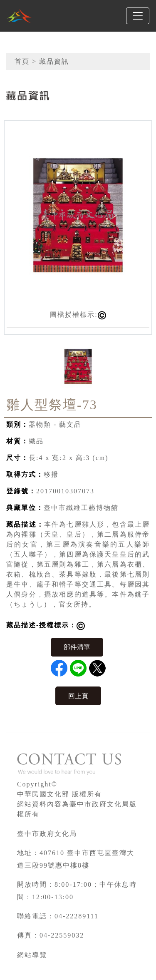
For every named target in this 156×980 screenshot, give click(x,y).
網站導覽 (32, 955)
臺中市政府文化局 (47, 834)
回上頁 (78, 696)
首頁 (22, 61)
